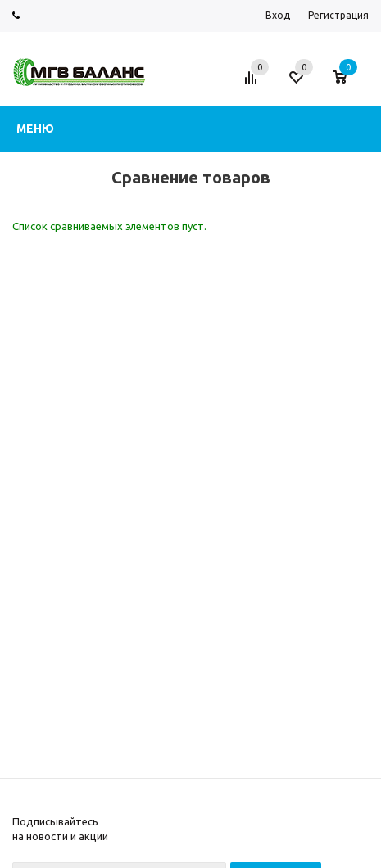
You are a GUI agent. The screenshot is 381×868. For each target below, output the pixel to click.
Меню (35, 129)
